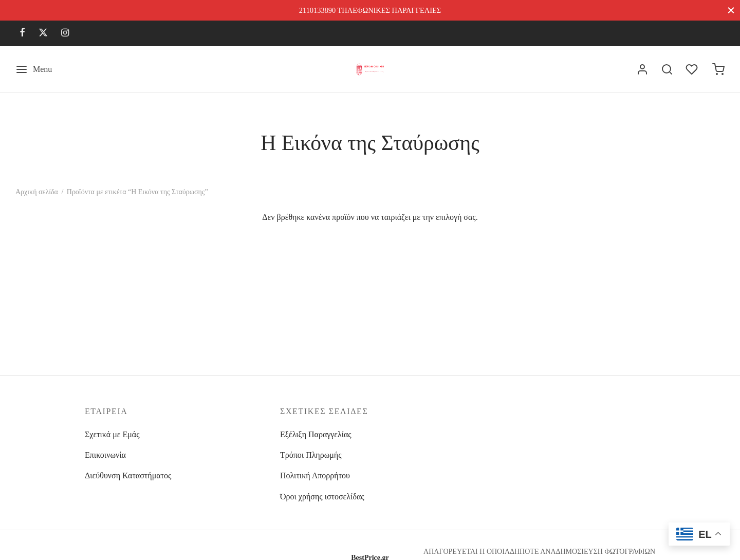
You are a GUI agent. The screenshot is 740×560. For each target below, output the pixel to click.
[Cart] (718, 69)
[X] (43, 33)
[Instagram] (65, 33)
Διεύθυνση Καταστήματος (128, 475)
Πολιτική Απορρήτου (315, 475)
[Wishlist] (693, 69)
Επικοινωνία (105, 455)
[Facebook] (22, 33)
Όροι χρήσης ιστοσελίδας (322, 497)
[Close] (731, 10)
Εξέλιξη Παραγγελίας (316, 434)
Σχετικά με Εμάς (112, 434)
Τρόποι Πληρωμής (311, 455)
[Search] (667, 69)
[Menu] (34, 69)
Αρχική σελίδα (37, 192)
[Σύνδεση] (642, 69)
